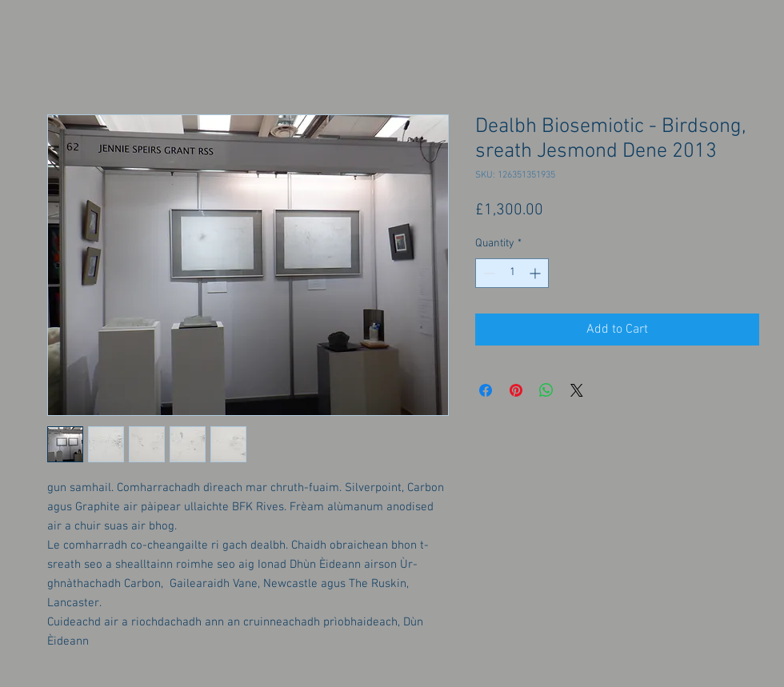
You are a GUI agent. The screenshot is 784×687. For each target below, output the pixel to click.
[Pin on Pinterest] (516, 390)
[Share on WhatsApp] (546, 390)
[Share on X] (577, 390)
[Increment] (536, 273)
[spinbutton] (512, 273)
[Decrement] (488, 273)
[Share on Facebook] (486, 390)
